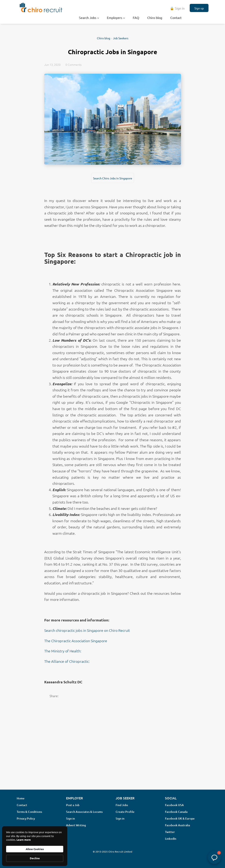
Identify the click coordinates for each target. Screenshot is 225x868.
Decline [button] (35, 858)
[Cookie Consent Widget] (35, 846)
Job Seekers (121, 38)
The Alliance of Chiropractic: (67, 661)
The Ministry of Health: (63, 651)
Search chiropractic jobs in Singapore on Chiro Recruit (88, 630)
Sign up (199, 8)
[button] (214, 857)
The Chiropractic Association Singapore (76, 641)
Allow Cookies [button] (35, 849)
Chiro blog (104, 38)
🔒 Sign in (177, 8)
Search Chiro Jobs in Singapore (113, 178)
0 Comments (74, 65)
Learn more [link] (24, 840)
